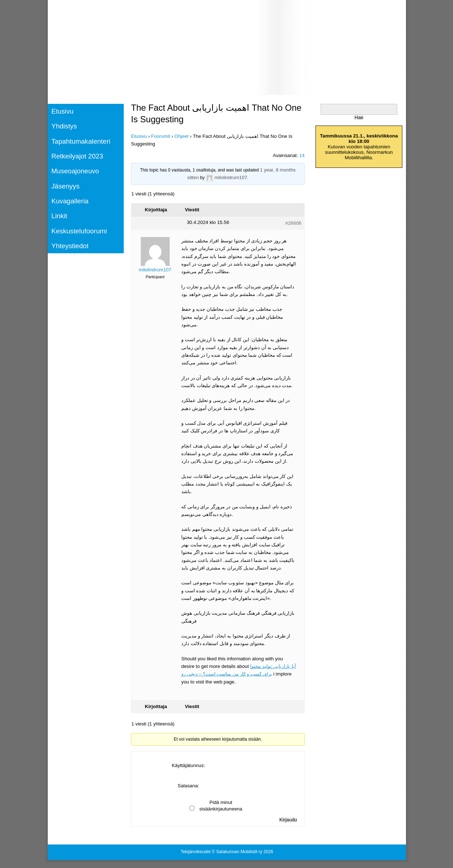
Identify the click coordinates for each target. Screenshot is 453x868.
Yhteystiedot (70, 246)
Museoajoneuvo (75, 171)
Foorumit (161, 136)
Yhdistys (64, 126)
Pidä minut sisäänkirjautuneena (221, 806)
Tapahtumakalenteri (81, 141)
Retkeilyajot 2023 (77, 156)
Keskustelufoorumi (79, 231)
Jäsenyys (65, 186)
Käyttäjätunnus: (189, 765)
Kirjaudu (288, 820)
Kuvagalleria (70, 201)
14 (302, 155)
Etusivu (62, 111)
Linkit (59, 216)
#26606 (293, 223)
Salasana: (188, 786)
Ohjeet (181, 136)
